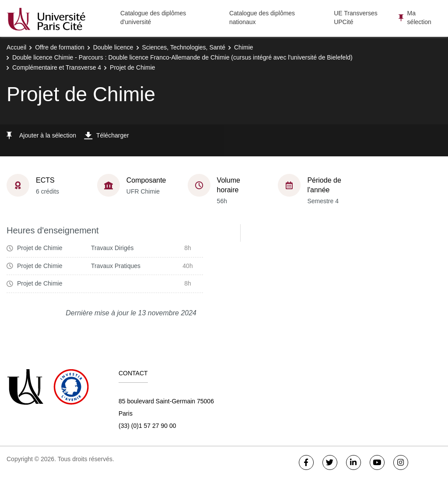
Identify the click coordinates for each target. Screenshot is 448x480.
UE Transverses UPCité (356, 18)
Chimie (244, 47)
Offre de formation (60, 47)
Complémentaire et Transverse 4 (57, 67)
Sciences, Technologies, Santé (184, 47)
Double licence (113, 47)
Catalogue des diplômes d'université (153, 18)
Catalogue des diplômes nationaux (262, 18)
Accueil (16, 47)
